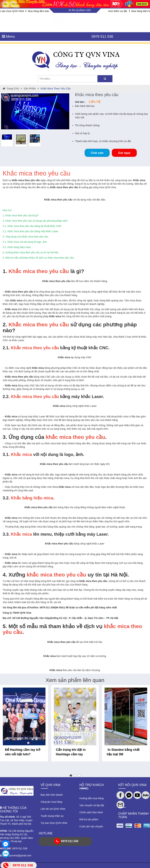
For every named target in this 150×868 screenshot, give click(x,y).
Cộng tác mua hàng (51, 802)
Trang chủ (11, 88)
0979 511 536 (102, 36)
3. (5, 437)
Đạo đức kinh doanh (52, 795)
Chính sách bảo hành (91, 812)
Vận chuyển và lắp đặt (92, 805)
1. (5, 271)
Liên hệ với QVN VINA (53, 809)
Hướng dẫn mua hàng (92, 798)
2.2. (6, 397)
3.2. (6, 498)
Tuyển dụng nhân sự (52, 816)
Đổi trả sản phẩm (89, 819)
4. (5, 575)
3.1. (6, 454)
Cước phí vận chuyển (91, 826)
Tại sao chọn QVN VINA (54, 823)
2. (5, 325)
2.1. (6, 348)
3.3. (6, 534)
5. (5, 626)
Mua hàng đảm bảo (38, 11)
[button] (71, 775)
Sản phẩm (30, 88)
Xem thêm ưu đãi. (118, 11)
